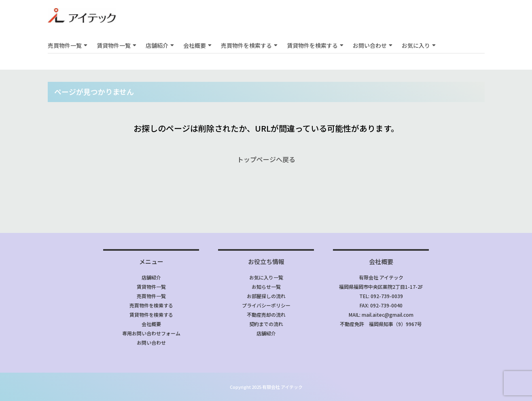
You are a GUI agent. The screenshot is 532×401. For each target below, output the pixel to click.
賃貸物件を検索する (312, 45)
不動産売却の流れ (266, 315)
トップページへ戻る (266, 159)
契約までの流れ (266, 324)
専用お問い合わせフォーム (151, 333)
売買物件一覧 (65, 45)
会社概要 (195, 45)
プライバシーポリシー (266, 305)
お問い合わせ (370, 45)
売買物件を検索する (246, 45)
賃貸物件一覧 (114, 45)
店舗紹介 (157, 45)
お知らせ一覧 (266, 287)
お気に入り (416, 45)
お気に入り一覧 (266, 277)
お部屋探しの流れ (266, 296)
